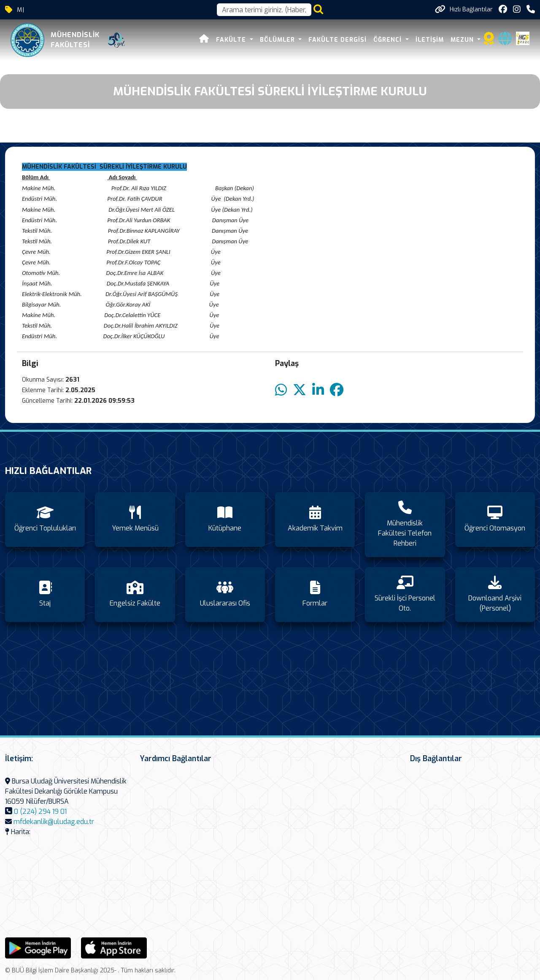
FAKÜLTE (232, 40)
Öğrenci (389, 40)
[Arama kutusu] (264, 10)
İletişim (430, 40)
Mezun (463, 40)
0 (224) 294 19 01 (40, 812)
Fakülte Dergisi (338, 40)
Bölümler (278, 40)
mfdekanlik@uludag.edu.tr (54, 822)
